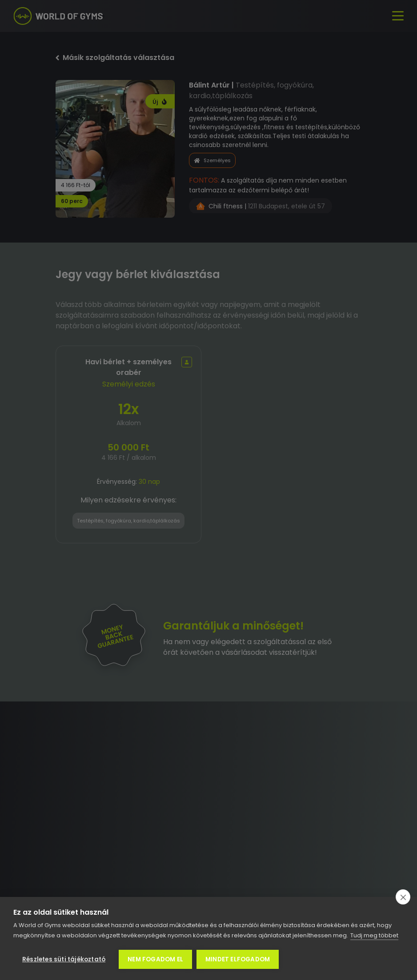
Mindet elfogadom (238, 959)
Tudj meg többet (374, 935)
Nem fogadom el (155, 959)
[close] (403, 897)
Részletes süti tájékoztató (64, 959)
